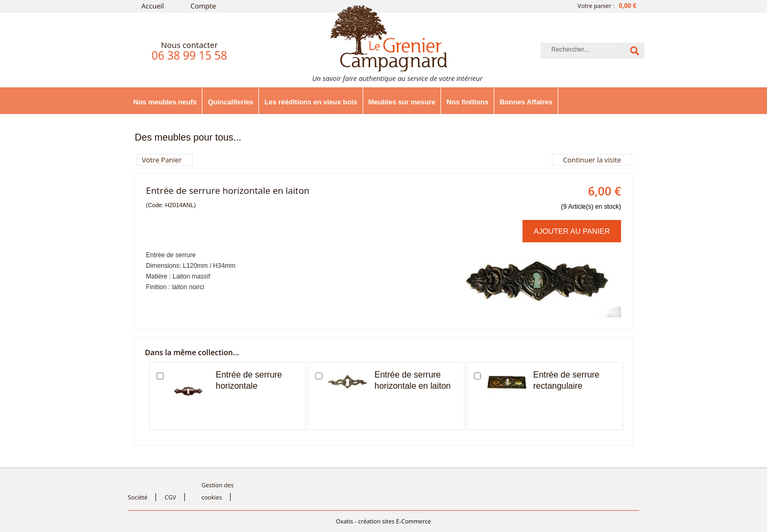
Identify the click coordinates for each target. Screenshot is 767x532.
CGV (170, 497)
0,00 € (628, 6)
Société (138, 497)
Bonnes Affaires (526, 102)
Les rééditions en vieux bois (311, 102)
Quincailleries (230, 102)
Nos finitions (467, 102)
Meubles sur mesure (402, 102)
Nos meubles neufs (165, 102)
